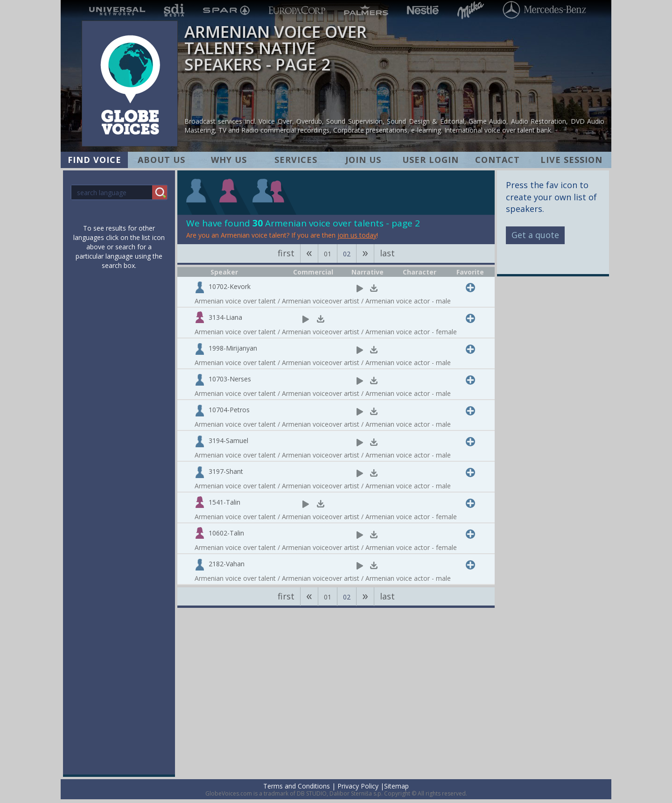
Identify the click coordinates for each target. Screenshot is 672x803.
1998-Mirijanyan (233, 348)
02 (347, 254)
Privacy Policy (358, 786)
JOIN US (363, 160)
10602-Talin (226, 533)
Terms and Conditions (297, 786)
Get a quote (535, 235)
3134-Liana (225, 317)
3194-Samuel (228, 440)
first (286, 253)
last (387, 253)
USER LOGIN (430, 160)
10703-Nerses (230, 379)
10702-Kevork (230, 286)
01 (328, 254)
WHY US (229, 160)
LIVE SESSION (571, 160)
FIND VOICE (94, 160)
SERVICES (296, 160)
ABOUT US (161, 160)
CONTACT (497, 160)
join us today (357, 235)
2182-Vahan (227, 564)
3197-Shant (226, 471)
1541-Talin (224, 502)
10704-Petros (229, 410)
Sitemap (396, 786)
